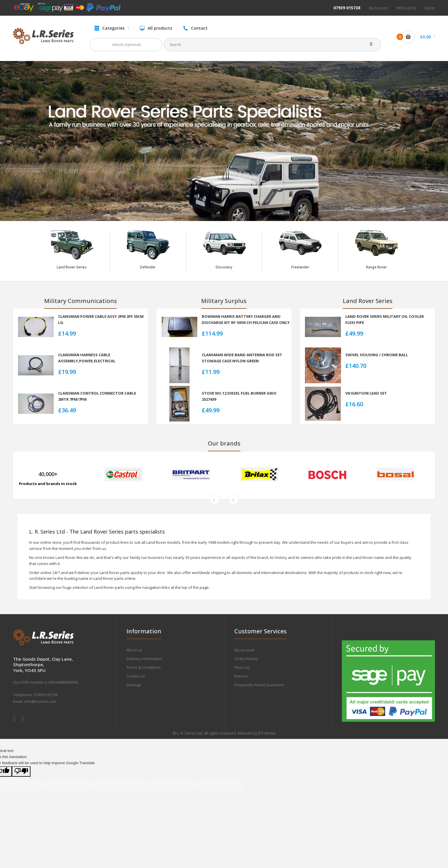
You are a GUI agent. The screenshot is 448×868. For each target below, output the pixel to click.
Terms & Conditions (144, 667)
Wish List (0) (406, 8)
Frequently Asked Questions (259, 685)
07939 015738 (347, 8)
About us (134, 650)
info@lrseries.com (40, 701)
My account (244, 650)
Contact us (136, 676)
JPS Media (267, 733)
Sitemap (134, 685)
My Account (378, 8)
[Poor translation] (21, 772)
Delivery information (144, 659)
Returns (241, 676)
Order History (246, 659)
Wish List (242, 667)
